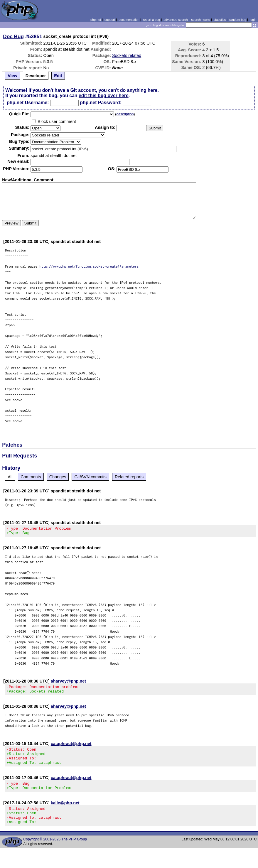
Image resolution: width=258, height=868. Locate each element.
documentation (129, 20)
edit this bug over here (104, 96)
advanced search (176, 20)
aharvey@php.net (68, 683)
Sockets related (127, 55)
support (110, 20)
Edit (58, 76)
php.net (96, 20)
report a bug (151, 20)
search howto (200, 20)
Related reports (129, 477)
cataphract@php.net (71, 747)
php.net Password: (101, 103)
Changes (58, 477)
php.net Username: (28, 103)
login (253, 20)
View (12, 76)
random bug (238, 20)
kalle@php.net (65, 812)
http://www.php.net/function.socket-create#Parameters (89, 266)
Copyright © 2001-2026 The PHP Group (55, 852)
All (10, 477)
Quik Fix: (19, 114)
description (125, 114)
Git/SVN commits (90, 477)
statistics (220, 20)
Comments (31, 477)
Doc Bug (13, 36)
